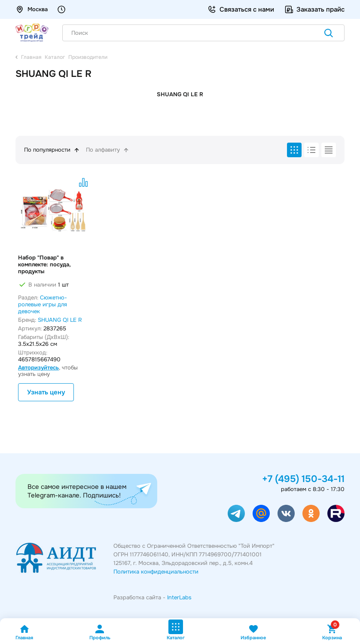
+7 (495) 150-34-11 (303, 479)
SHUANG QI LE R (60, 320)
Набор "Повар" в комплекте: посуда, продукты (44, 265)
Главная (24, 632)
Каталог (176, 630)
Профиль (100, 632)
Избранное (253, 632)
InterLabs (179, 597)
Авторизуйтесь (38, 368)
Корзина (332, 632)
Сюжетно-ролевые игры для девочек (43, 304)
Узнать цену (46, 392)
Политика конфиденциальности (156, 572)
